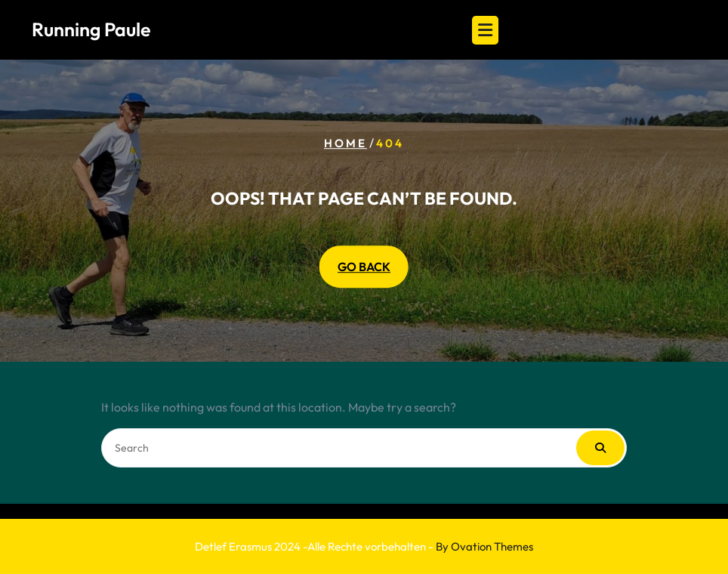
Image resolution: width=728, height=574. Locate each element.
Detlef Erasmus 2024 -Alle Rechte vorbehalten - (364, 546)
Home (345, 143)
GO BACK (364, 267)
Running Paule (91, 29)
